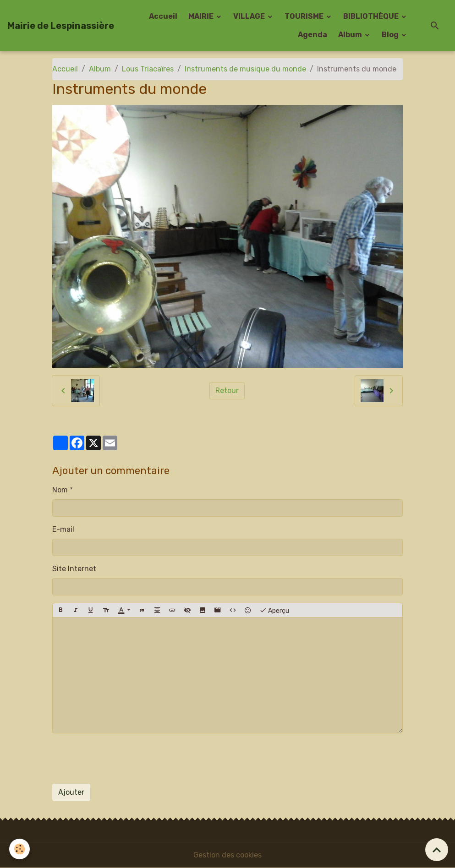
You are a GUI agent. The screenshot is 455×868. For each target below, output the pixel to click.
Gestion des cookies (227, 855)
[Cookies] (19, 849)
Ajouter (71, 792)
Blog (391, 35)
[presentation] (122, 759)
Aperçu (274, 610)
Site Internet (74, 569)
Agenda (312, 35)
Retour (227, 390)
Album (351, 35)
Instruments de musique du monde (245, 69)
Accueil (163, 16)
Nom (60, 490)
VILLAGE (250, 16)
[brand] (61, 26)
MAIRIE (202, 16)
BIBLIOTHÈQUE (372, 16)
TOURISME (305, 16)
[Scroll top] (437, 850)
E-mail (63, 529)
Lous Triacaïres (148, 69)
